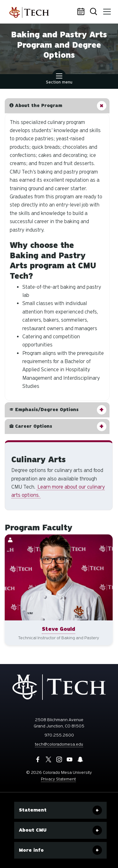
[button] (57, 106)
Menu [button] (106, 9)
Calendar (82, 12)
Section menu (59, 79)
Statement (33, 810)
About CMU (33, 830)
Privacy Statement (58, 779)
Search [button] (94, 12)
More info (31, 850)
